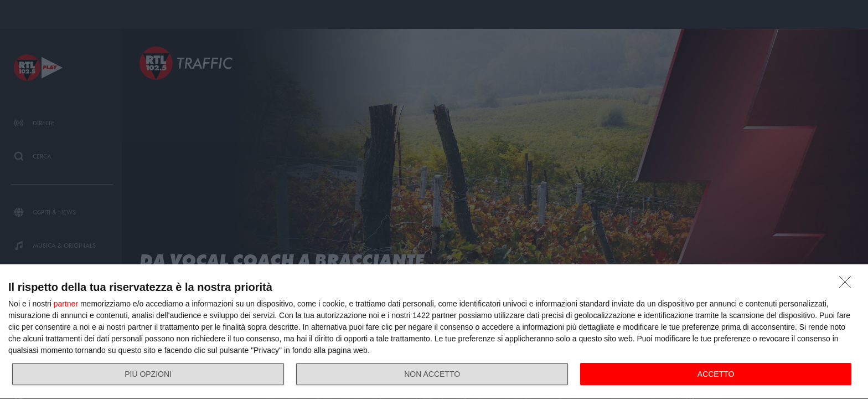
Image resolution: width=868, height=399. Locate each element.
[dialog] (434, 332)
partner (66, 304)
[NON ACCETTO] (848, 285)
